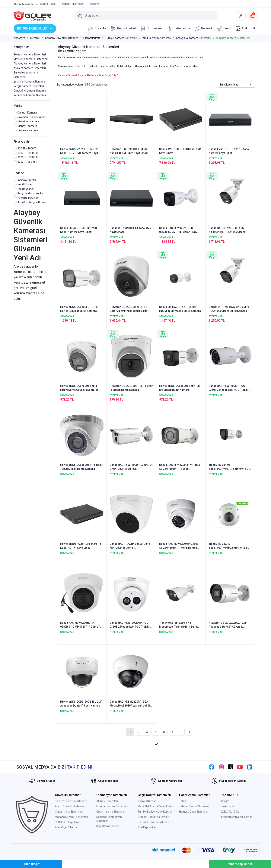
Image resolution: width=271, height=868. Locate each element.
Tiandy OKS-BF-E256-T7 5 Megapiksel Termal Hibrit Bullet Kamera (178, 625)
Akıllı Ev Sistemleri (107, 801)
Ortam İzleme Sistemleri (111, 812)
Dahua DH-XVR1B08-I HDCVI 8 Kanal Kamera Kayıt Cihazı (78, 230)
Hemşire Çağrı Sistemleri (194, 812)
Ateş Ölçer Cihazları (67, 827)
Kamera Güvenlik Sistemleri (71, 801)
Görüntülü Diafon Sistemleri (154, 822)
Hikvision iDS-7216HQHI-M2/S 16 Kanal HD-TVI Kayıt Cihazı (81, 546)
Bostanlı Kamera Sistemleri (30, 55)
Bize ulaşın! (32, 864)
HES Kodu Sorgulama (68, 822)
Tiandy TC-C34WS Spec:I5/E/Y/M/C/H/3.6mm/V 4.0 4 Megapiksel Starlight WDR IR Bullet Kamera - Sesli (230, 467)
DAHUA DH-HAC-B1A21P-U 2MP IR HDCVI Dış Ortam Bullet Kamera (230, 309)
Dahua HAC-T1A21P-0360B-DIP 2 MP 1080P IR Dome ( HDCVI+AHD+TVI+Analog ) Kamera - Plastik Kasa (131, 546)
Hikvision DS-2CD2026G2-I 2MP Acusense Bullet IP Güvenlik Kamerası (228, 625)
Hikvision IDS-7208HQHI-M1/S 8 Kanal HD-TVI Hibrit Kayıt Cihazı (129, 151)
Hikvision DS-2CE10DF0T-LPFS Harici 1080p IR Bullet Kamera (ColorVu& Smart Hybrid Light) (79, 309)
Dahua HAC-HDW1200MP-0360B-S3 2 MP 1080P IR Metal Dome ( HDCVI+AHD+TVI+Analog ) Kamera (180, 546)
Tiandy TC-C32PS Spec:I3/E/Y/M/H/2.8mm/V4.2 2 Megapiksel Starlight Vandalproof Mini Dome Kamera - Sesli (230, 546)
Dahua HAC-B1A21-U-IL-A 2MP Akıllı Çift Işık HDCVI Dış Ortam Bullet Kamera (227, 230)
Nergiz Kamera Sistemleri (29, 86)
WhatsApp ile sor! (241, 864)
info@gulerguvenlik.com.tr (236, 817)
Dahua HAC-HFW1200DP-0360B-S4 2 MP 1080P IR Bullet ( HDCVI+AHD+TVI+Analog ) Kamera (131, 467)
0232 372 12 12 (230, 812)
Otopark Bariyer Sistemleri (153, 817)
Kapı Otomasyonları (108, 826)
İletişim (225, 801)
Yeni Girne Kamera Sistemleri (31, 95)
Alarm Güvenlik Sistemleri (70, 806)
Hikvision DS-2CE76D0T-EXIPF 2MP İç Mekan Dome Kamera (131, 388)
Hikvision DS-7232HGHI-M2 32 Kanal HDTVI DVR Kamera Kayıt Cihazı (79, 151)
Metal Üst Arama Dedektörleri (155, 806)
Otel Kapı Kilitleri (147, 827)
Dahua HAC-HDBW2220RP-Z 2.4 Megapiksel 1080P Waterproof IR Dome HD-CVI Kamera (130, 704)
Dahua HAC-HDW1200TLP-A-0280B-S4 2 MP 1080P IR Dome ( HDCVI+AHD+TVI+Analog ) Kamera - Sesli (81, 625)
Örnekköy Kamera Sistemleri (30, 91)
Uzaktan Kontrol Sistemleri (112, 806)
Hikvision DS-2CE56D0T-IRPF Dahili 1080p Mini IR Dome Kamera (82, 467)
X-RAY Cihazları (147, 801)
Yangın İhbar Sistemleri (69, 812)
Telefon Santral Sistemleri (195, 806)
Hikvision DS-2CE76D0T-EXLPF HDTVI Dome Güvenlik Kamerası (80, 388)
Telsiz (183, 801)
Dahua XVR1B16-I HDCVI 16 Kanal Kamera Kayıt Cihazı (229, 151)
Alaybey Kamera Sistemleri (30, 64)
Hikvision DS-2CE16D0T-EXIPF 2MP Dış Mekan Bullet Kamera (181, 388)
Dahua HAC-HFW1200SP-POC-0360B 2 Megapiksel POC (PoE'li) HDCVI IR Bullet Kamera (229, 388)
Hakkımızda (228, 806)
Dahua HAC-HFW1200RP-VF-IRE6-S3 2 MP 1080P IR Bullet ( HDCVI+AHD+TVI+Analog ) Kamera (180, 467)
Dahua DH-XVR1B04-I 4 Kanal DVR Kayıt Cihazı (130, 230)
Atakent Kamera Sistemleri (30, 68)
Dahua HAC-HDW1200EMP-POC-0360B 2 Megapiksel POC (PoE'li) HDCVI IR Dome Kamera (130, 625)
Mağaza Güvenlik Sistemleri (71, 817)
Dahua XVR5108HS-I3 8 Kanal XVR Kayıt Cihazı (180, 151)
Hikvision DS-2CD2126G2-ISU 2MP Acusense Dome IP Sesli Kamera (81, 704)
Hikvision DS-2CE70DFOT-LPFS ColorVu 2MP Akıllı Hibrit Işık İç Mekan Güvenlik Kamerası (129, 309)
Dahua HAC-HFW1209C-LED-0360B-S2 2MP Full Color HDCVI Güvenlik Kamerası (179, 230)
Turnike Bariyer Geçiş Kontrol (155, 812)
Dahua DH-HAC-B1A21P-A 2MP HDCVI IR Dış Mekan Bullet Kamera (180, 309)
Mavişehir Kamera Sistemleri (31, 59)
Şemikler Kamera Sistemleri (30, 82)
